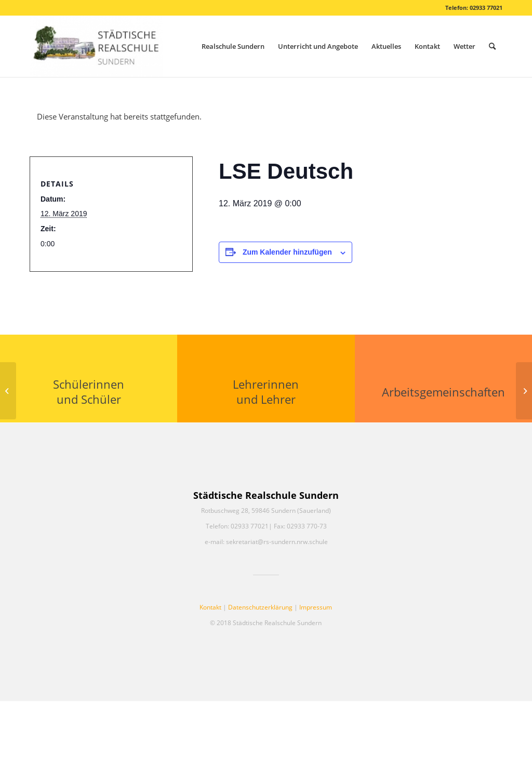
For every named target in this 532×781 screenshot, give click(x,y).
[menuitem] (233, 46)
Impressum (316, 607)
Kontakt (210, 607)
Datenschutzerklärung (260, 607)
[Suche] (492, 46)
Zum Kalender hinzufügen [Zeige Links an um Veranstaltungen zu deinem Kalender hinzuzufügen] (287, 252)
